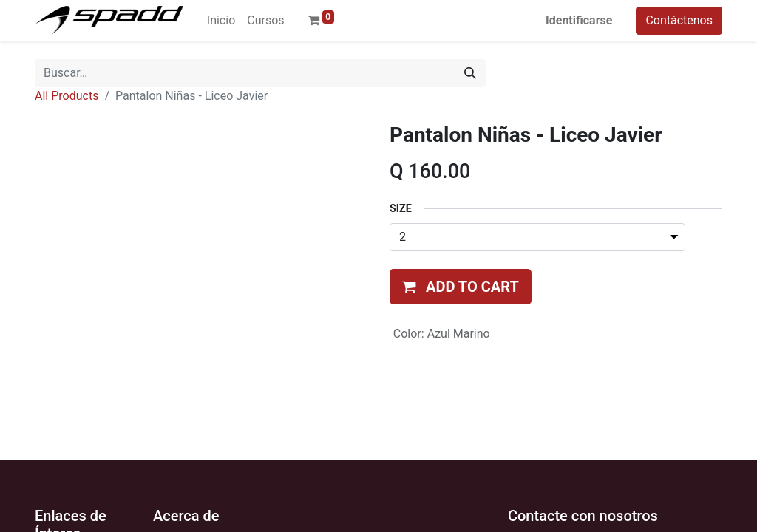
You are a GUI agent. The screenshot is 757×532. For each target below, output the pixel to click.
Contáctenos (679, 20)
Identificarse (579, 20)
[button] (461, 287)
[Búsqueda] (470, 73)
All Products (67, 96)
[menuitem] (221, 21)
